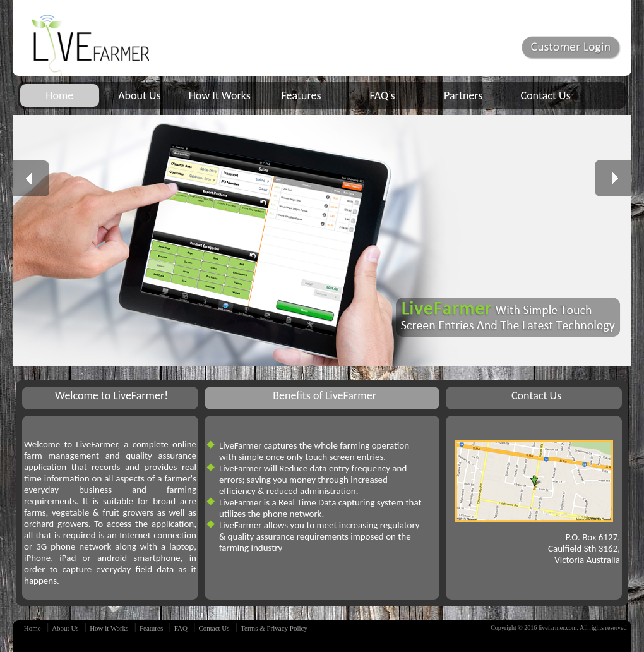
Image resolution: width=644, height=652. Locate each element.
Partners (463, 95)
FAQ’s (382, 95)
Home (59, 95)
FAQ (181, 628)
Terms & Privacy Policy (274, 628)
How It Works (220, 95)
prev (36, 178)
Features (301, 95)
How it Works (109, 628)
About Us (140, 95)
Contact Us (546, 95)
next (618, 178)
